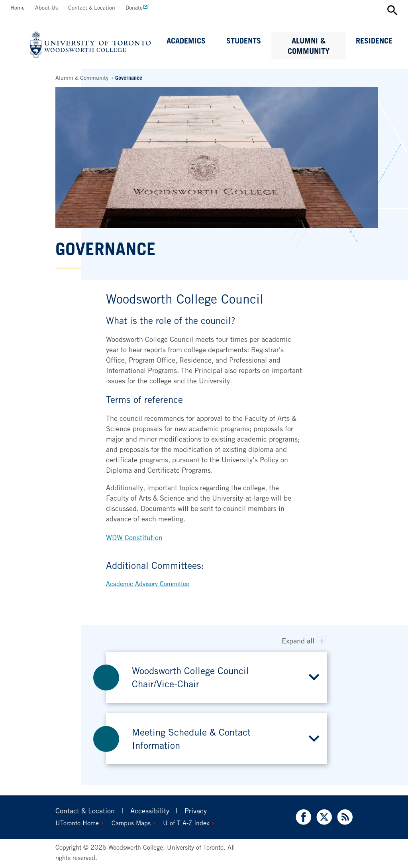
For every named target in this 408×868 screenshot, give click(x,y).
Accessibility (150, 811)
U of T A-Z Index (186, 823)
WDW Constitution (134, 537)
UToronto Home (77, 823)
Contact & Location (92, 7)
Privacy (196, 811)
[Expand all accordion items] (305, 641)
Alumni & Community (309, 46)
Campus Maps (131, 823)
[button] (217, 677)
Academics (186, 41)
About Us (46, 7)
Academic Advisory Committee (148, 584)
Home (18, 7)
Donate (134, 7)
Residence (374, 41)
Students (244, 41)
